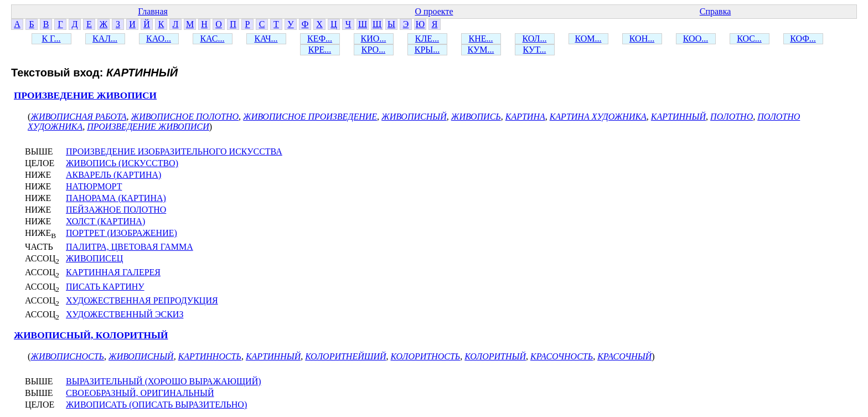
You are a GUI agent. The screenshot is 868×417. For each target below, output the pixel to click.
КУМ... (481, 50)
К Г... (51, 38)
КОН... (642, 38)
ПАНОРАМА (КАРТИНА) (116, 198)
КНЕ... (481, 38)
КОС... (749, 38)
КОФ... (803, 38)
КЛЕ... (427, 38)
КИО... (374, 38)
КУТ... (535, 50)
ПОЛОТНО (732, 117)
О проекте (434, 11)
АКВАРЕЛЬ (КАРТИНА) (113, 175)
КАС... (212, 38)
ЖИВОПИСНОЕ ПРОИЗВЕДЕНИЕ (310, 117)
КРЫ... (427, 50)
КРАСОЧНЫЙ (624, 356)
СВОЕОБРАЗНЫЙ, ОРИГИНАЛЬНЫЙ (140, 393)
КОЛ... (535, 38)
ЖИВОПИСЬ (476, 117)
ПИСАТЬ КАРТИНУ (105, 287)
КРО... (373, 50)
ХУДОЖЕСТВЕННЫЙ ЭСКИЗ (125, 314)
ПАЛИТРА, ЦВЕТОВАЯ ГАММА (130, 247)
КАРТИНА (525, 117)
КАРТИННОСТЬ (210, 356)
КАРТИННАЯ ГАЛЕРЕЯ (113, 272)
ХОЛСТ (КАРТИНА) (105, 221)
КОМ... (588, 38)
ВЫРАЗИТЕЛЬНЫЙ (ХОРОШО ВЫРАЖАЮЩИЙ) (164, 381)
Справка (715, 11)
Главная (153, 11)
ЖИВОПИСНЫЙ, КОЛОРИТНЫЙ (91, 335)
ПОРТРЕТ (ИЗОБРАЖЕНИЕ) (122, 233)
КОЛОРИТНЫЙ (495, 356)
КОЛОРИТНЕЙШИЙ (345, 356)
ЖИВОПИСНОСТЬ (67, 356)
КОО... (696, 38)
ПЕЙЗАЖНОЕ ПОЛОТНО (116, 210)
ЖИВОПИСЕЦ (94, 258)
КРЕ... (320, 50)
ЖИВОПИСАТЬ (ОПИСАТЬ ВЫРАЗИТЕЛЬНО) (156, 405)
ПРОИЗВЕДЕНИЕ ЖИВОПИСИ (85, 96)
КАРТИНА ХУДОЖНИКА (598, 117)
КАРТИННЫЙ (678, 117)
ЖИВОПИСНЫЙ (414, 117)
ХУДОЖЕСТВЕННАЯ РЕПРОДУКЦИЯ (142, 300)
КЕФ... (320, 38)
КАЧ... (266, 38)
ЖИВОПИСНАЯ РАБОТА (78, 117)
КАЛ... (105, 38)
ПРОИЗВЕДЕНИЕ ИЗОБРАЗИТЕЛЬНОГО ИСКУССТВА (174, 151)
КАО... (159, 38)
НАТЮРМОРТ (94, 186)
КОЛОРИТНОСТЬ (426, 356)
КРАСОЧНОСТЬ (562, 356)
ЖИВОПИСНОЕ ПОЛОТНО (185, 117)
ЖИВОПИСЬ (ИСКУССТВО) (122, 163)
